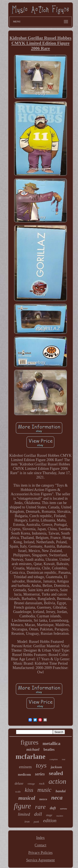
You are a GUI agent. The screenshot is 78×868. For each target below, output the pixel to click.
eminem (25, 767)
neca (57, 798)
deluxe (19, 783)
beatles (49, 750)
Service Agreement (40, 860)
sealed (56, 773)
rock (42, 784)
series (40, 774)
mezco (43, 799)
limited (24, 814)
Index (40, 838)
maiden (60, 816)
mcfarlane (30, 757)
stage (49, 815)
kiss (29, 790)
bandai (61, 791)
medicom (24, 775)
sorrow (63, 809)
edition (50, 821)
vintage (31, 784)
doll (38, 814)
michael (33, 749)
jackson (56, 767)
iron (27, 822)
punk (36, 822)
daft (53, 808)
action (58, 781)
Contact (40, 845)
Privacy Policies (40, 853)
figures (30, 742)
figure (22, 806)
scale (18, 792)
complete (54, 759)
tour (64, 759)
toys (41, 765)
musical (27, 798)
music (45, 790)
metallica (52, 743)
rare (40, 807)
